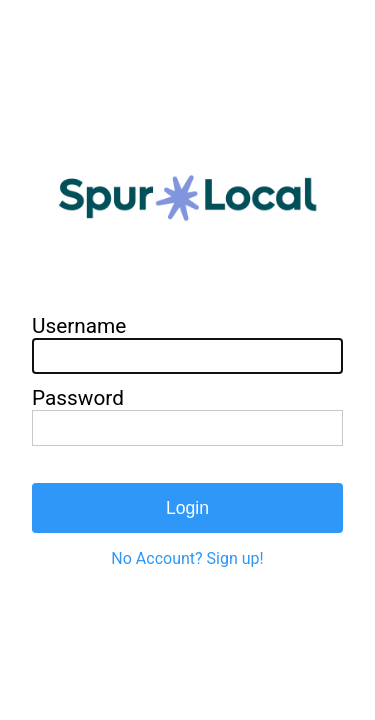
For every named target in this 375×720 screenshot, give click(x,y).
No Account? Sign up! (187, 558)
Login (187, 508)
